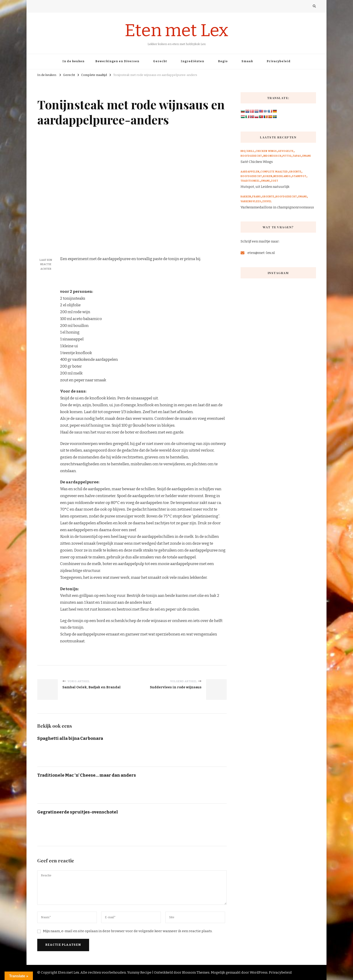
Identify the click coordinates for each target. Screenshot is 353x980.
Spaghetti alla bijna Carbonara (70, 738)
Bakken (246, 197)
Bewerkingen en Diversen (117, 61)
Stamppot (299, 176)
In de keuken (73, 61)
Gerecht (160, 61)
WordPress (259, 972)
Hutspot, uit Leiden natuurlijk (265, 187)
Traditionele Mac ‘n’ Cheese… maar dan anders (87, 775)
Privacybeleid (279, 61)
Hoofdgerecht (251, 156)
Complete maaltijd (274, 172)
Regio (223, 61)
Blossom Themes (196, 972)
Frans (257, 197)
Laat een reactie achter (46, 264)
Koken (268, 176)
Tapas (297, 156)
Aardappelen (250, 172)
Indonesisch (272, 156)
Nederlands (282, 176)
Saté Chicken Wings (257, 162)
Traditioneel (250, 181)
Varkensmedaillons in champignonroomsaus (277, 207)
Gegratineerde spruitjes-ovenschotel (78, 812)
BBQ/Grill (248, 151)
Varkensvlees (251, 202)
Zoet (275, 181)
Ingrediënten (192, 61)
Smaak (247, 61)
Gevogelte (286, 151)
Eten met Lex (176, 30)
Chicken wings (266, 151)
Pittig (287, 156)
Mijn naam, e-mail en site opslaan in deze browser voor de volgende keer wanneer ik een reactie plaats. (128, 931)
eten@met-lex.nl (261, 253)
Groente (295, 172)
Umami (307, 156)
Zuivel (267, 202)
